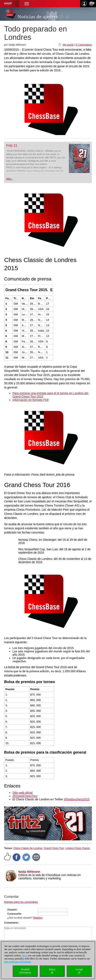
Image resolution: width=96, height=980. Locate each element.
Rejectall (52, 971)
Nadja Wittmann (29, 872)
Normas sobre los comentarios (21, 902)
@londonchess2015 (77, 799)
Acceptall (79, 971)
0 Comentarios (84, 45)
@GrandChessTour (25, 796)
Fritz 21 (12, 146)
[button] (27, 4)
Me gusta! (68, 45)
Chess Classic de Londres (28, 848)
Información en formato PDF (31, 400)
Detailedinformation (25, 971)
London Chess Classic (78, 848)
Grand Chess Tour (54, 848)
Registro (38, 918)
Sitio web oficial (23, 793)
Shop (8, 4)
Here (25, 956)
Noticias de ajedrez (38, 17)
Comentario (11, 923)
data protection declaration (18, 962)
